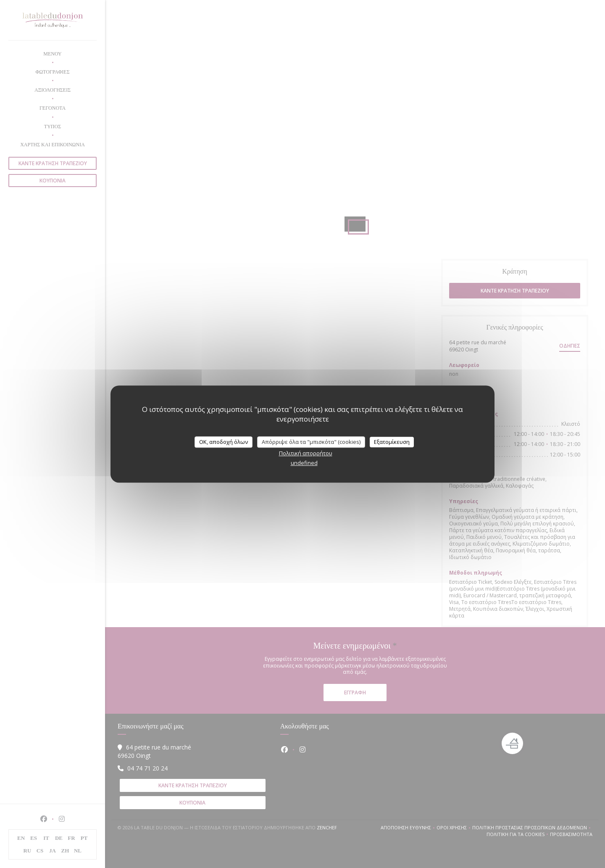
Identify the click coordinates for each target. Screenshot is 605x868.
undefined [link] (304, 463)
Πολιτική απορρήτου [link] (306, 453)
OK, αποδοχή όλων (224, 442)
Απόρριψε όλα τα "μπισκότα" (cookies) (311, 442)
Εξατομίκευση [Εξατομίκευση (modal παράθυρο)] (392, 442)
